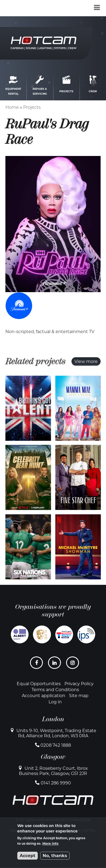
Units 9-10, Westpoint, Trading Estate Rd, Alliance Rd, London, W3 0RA (56, 733)
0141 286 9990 (56, 783)
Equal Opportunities (39, 684)
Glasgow (53, 757)
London (53, 719)
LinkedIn (55, 665)
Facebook (37, 665)
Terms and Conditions (55, 690)
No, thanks (55, 856)
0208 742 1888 (56, 745)
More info (50, 843)
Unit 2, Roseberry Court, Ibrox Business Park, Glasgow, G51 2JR (53, 771)
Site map (79, 696)
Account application (44, 696)
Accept (28, 856)
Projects (32, 107)
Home (12, 107)
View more (86, 361)
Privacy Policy (79, 684)
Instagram (73, 665)
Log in (55, 702)
